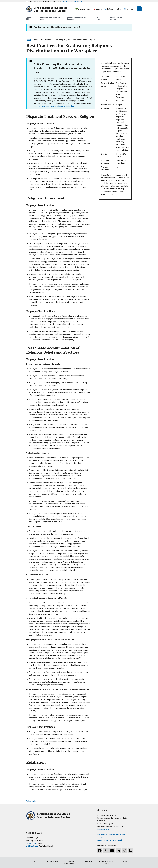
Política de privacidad (52, 861)
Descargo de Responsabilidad (70, 862)
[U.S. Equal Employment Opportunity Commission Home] (47, 9)
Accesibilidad (88, 861)
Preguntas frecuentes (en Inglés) (110, 840)
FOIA (34, 861)
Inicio (29, 40)
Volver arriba (31, 801)
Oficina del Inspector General (106, 862)
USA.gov (124, 861)
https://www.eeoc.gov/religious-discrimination (55, 106)
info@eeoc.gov (103, 829)
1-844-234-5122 (32, 846)
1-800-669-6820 (32, 843)
